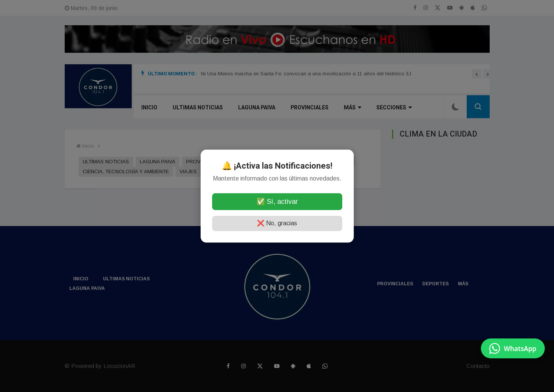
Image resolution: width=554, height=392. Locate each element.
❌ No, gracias (277, 223)
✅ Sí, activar (277, 202)
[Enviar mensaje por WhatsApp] (513, 348)
